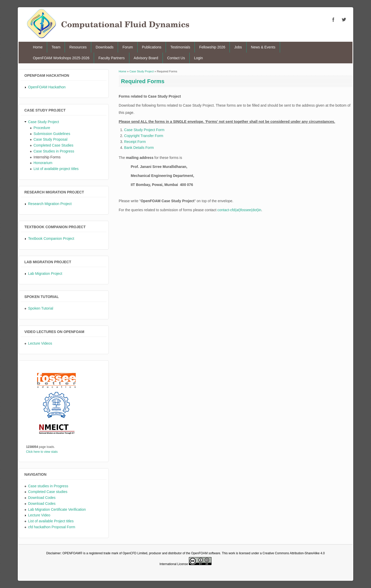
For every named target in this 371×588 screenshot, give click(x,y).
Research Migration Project (50, 204)
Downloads (104, 47)
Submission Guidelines (52, 134)
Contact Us (176, 58)
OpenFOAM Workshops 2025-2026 (61, 58)
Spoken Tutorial (41, 308)
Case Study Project (44, 122)
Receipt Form (135, 142)
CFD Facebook (333, 20)
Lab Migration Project (45, 274)
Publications (152, 47)
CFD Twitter (344, 20)
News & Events (263, 47)
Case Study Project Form (144, 130)
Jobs (238, 47)
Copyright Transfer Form (144, 136)
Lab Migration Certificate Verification (57, 509)
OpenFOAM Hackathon (47, 87)
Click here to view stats (42, 452)
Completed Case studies (48, 492)
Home (38, 47)
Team (56, 47)
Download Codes (42, 498)
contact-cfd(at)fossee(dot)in (239, 210)
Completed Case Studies (53, 145)
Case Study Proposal (50, 139)
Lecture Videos (40, 343)
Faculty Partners (112, 58)
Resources (78, 47)
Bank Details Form (139, 148)
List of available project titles (56, 169)
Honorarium (43, 163)
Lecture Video (39, 515)
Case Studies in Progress (54, 151)
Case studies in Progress (48, 486)
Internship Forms (47, 157)
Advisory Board (146, 58)
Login (198, 58)
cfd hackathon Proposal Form (52, 527)
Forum (128, 47)
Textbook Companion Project (51, 238)
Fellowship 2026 (212, 47)
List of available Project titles (51, 521)
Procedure (42, 128)
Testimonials (180, 47)
